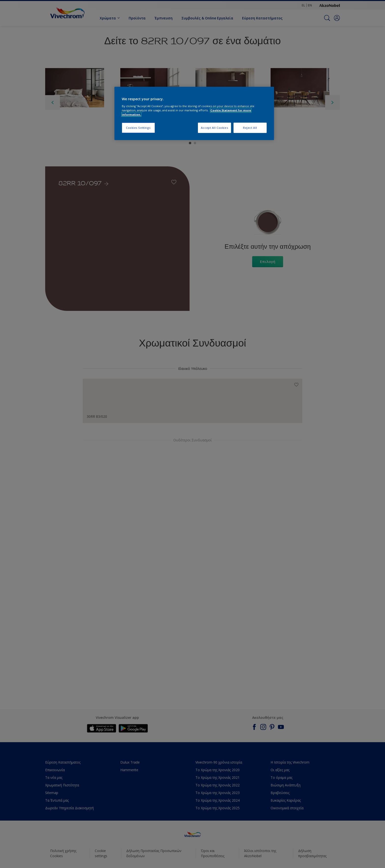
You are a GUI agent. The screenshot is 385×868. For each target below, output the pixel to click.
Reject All (250, 128)
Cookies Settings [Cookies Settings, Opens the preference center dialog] (138, 128)
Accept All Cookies (214, 128)
